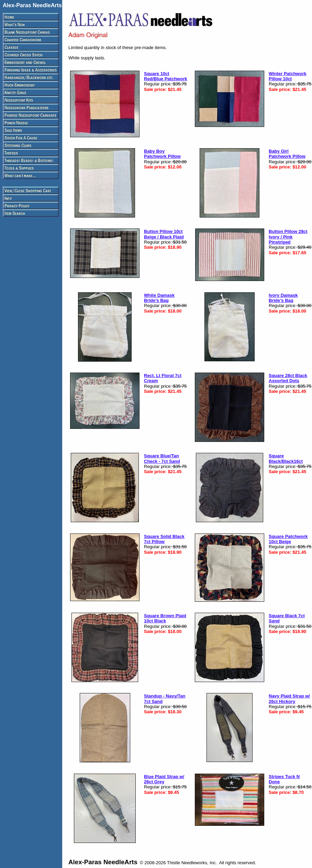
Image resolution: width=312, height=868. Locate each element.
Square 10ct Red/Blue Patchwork (166, 76)
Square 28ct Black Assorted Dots (288, 378)
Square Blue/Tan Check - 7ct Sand (162, 458)
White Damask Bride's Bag (159, 298)
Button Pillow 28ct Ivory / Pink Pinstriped (288, 237)
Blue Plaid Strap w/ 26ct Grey (164, 779)
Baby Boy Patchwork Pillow (162, 154)
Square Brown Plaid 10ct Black (165, 618)
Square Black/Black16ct (286, 458)
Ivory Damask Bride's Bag (283, 298)
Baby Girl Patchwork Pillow (287, 154)
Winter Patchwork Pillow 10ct (288, 76)
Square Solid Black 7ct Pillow (164, 539)
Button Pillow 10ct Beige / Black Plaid (164, 234)
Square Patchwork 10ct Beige (288, 539)
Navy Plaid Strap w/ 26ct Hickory (289, 699)
